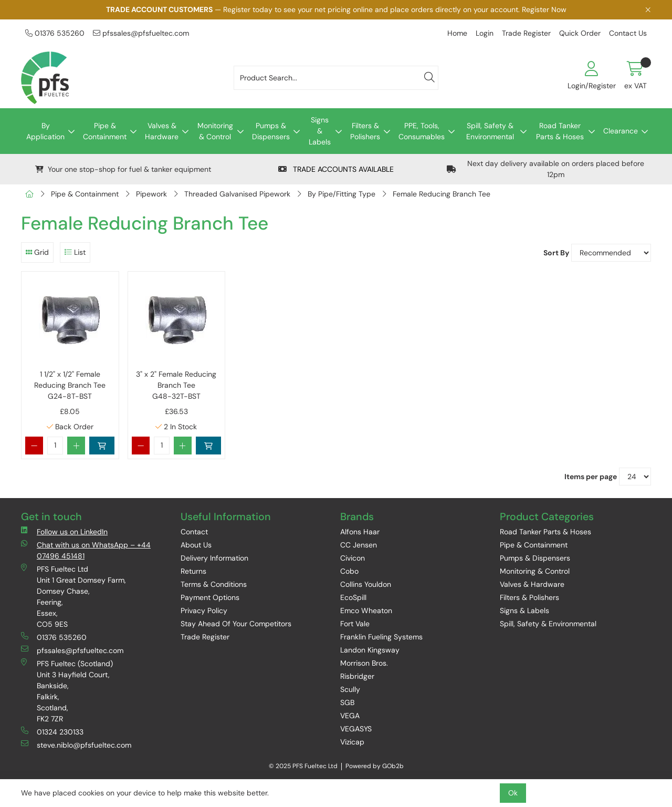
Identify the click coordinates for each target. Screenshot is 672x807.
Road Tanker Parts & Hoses (560, 131)
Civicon (353, 558)
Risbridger (357, 676)
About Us (196, 545)
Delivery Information (214, 558)
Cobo (349, 571)
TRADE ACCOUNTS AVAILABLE (336, 169)
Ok (513, 793)
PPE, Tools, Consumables (422, 131)
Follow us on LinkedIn (64, 531)
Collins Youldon (366, 584)
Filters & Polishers (365, 131)
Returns (193, 571)
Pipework (151, 194)
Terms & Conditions (214, 584)
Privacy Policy (204, 611)
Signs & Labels (320, 131)
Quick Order (580, 33)
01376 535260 (55, 33)
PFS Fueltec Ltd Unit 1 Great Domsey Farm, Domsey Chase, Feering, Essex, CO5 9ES (73, 596)
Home (457, 33)
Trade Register (526, 33)
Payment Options (210, 597)
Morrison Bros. (364, 663)
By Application (45, 131)
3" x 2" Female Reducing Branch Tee (176, 386)
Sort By (556, 253)
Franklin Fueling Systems (381, 637)
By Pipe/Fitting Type (342, 194)
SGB (347, 702)
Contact (194, 532)
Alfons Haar (360, 532)
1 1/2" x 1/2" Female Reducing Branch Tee (70, 386)
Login (485, 33)
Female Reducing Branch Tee (442, 194)
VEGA (350, 716)
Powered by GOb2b (375, 766)
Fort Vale (355, 624)
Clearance (621, 131)
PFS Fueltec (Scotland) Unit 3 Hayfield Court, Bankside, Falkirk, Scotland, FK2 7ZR (67, 691)
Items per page (591, 477)
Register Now (544, 9)
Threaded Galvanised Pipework (237, 194)
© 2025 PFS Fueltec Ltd (303, 766)
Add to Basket (102, 446)
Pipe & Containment (105, 131)
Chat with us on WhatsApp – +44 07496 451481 (86, 550)
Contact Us (628, 33)
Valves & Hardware (162, 131)
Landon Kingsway (370, 650)
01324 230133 (52, 732)
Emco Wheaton (366, 611)
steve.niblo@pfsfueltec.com (76, 745)
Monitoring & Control (215, 131)
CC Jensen (359, 545)
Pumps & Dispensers (271, 131)
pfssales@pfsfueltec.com (141, 33)
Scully (350, 689)
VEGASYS (356, 729)
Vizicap (352, 742)
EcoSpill (353, 597)
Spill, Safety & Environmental (490, 131)
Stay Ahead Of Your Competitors (236, 624)
